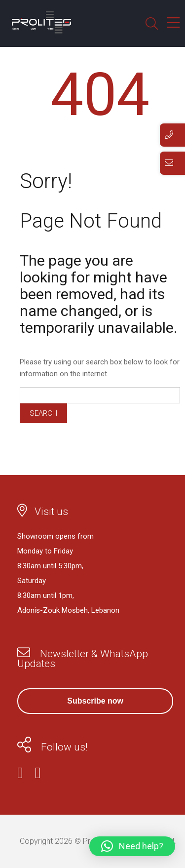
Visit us (51, 512)
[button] (132, 846)
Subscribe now (95, 701)
